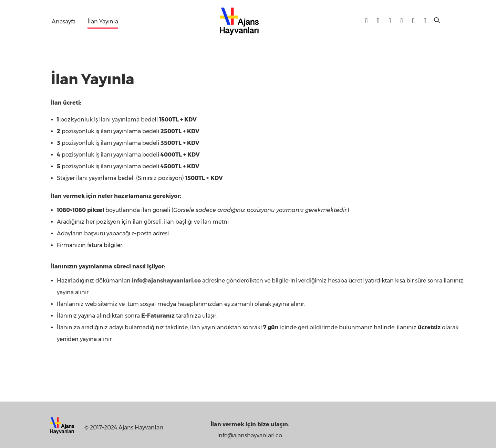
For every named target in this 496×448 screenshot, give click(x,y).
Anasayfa (64, 22)
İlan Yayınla (103, 22)
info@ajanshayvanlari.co (166, 281)
